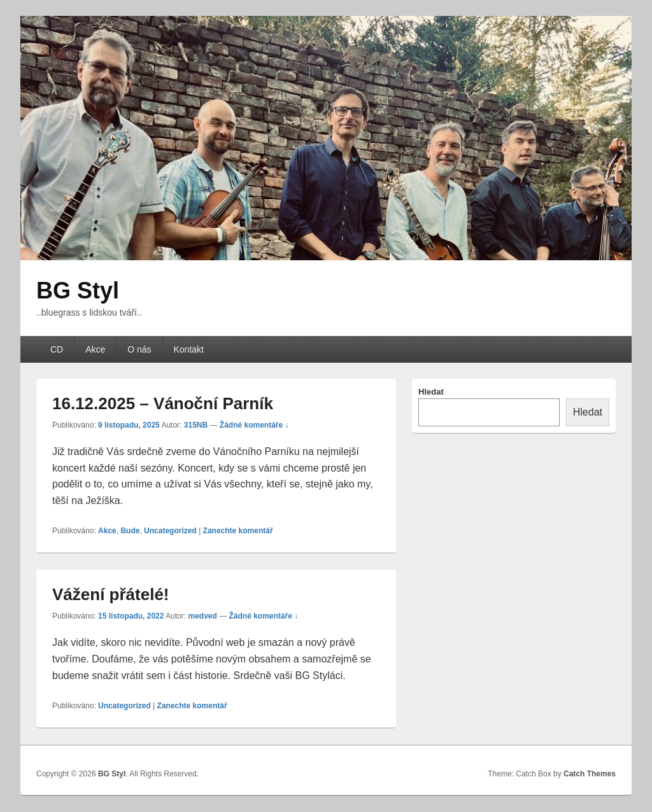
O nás (139, 349)
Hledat (431, 392)
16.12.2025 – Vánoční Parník (163, 403)
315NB (196, 425)
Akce (95, 349)
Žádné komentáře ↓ (254, 425)
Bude (130, 531)
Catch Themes (590, 774)
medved (202, 616)
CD (57, 349)
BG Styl (78, 290)
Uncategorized (170, 531)
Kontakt (189, 349)
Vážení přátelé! (111, 594)
